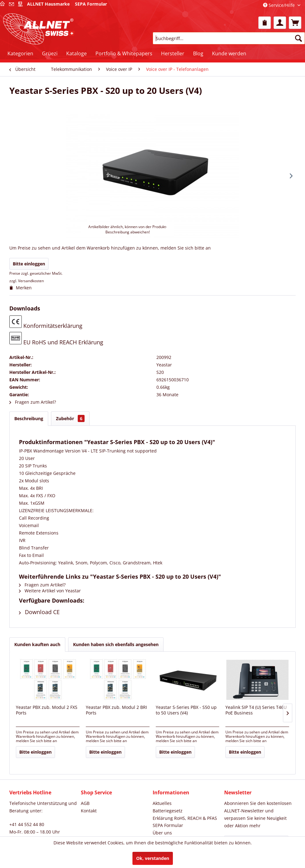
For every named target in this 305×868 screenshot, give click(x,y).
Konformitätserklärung (46, 322)
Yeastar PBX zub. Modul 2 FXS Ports (47, 710)
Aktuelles (162, 803)
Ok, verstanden (153, 858)
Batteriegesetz (168, 811)
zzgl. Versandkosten (27, 281)
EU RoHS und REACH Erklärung (56, 339)
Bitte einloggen (29, 264)
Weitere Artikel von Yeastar (50, 591)
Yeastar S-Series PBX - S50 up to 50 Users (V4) (186, 710)
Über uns (162, 833)
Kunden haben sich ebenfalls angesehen (116, 644)
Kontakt (89, 811)
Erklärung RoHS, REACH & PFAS (185, 818)
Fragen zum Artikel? (33, 402)
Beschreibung (29, 418)
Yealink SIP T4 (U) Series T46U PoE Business (256, 710)
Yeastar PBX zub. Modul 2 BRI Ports (116, 710)
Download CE (39, 612)
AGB (85, 803)
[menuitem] (265, 23)
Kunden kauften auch (37, 644)
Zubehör (70, 418)
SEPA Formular (168, 825)
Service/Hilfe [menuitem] (280, 5)
